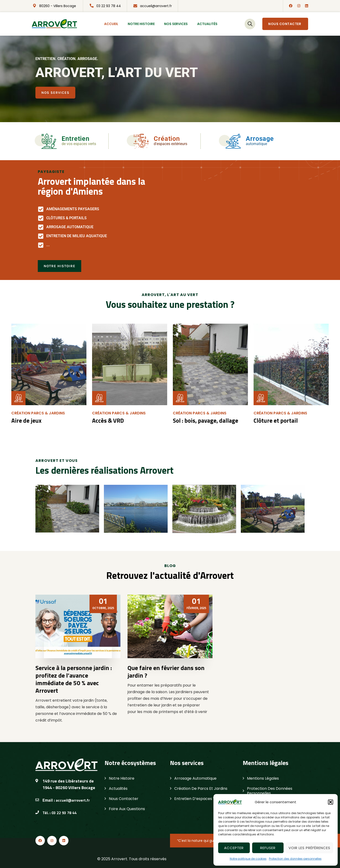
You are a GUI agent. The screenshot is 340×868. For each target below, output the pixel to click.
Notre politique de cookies (248, 859)
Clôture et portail (275, 421)
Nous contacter (285, 24)
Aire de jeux (25, 421)
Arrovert (119, 859)
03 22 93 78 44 (109, 6)
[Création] (141, 141)
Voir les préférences (309, 848)
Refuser (268, 848)
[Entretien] (49, 141)
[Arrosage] (233, 141)
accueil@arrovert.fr (156, 6)
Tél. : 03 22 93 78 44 (59, 812)
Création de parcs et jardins (201, 789)
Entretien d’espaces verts (199, 799)
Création (167, 139)
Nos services (176, 24)
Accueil (111, 24)
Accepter (234, 848)
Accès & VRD (108, 421)
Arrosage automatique (195, 778)
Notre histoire (141, 24)
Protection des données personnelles (295, 859)
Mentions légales (263, 778)
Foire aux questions (127, 809)
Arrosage (260, 139)
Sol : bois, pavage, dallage (204, 421)
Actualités (207, 24)
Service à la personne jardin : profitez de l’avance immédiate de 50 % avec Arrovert (74, 679)
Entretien (76, 139)
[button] (331, 802)
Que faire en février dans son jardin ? (166, 672)
